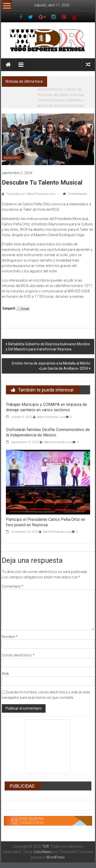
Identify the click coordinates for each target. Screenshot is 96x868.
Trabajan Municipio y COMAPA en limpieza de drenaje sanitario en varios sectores (46, 407)
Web (5, 674)
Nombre (10, 637)
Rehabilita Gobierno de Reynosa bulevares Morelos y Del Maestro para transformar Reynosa (48, 347)
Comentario (13, 586)
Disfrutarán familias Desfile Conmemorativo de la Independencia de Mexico (48, 432)
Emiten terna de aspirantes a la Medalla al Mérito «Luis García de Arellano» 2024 (51, 366)
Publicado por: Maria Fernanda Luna (31, 194)
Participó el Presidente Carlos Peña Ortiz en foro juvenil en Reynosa (46, 522)
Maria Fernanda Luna (51, 417)
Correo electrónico (18, 655)
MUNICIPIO (12, 158)
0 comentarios (75, 194)
